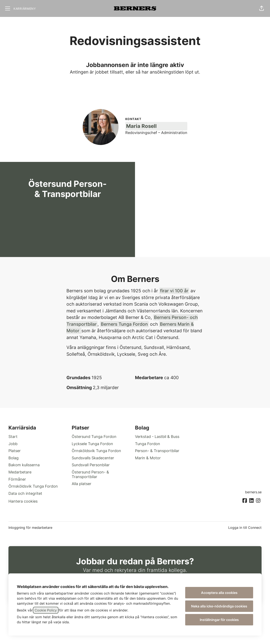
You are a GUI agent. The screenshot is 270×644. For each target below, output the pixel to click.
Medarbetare (20, 472)
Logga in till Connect (245, 528)
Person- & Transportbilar (157, 451)
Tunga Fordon (148, 444)
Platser (15, 451)
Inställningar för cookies (219, 620)
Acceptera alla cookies (219, 593)
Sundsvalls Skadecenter (93, 458)
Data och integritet (25, 493)
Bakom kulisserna (24, 465)
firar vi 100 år (174, 291)
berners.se (253, 492)
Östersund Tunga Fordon (94, 437)
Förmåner (17, 479)
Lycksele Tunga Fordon (92, 444)
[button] (262, 8)
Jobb (13, 444)
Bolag (13, 458)
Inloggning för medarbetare (30, 528)
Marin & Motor (148, 458)
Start (13, 437)
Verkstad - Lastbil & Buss (157, 437)
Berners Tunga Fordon (124, 324)
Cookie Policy (46, 610)
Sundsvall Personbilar (91, 465)
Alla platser (82, 484)
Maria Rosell (141, 126)
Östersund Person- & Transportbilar (90, 474)
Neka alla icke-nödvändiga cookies (219, 606)
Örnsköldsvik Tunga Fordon (33, 486)
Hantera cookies (23, 501)
